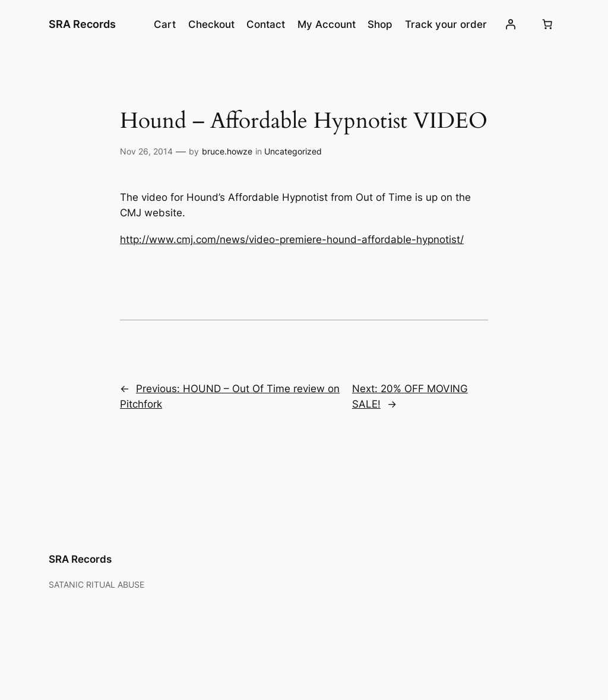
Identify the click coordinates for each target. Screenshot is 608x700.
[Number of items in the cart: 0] (547, 24)
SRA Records (82, 24)
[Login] (511, 24)
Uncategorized (293, 151)
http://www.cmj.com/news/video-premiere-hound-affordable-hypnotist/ (292, 239)
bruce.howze (227, 151)
